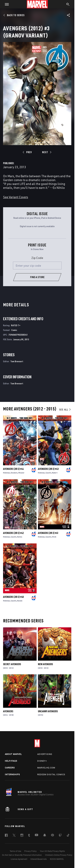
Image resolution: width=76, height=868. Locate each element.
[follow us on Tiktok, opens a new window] (68, 836)
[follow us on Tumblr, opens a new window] (29, 836)
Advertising (45, 754)
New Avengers (45, 664)
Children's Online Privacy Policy (59, 855)
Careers (10, 768)
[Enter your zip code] (37, 266)
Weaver (21, 473)
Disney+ (42, 761)
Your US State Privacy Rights (52, 851)
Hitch (54, 537)
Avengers (8, 711)
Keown (20, 601)
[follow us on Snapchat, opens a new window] (45, 836)
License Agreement (19, 859)
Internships (12, 774)
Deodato (14, 473)
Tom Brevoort (17, 361)
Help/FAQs (11, 761)
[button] (6, 4)
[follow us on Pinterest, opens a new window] (53, 835)
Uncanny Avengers (48, 711)
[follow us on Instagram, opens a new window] (22, 836)
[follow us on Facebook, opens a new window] (6, 836)
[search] (68, 5)
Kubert (55, 473)
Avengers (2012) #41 (48, 533)
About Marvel (13, 754)
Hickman (6, 473)
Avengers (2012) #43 (48, 469)
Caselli (48, 473)
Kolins (20, 537)
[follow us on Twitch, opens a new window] (60, 836)
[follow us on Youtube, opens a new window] (37, 835)
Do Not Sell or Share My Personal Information (22, 855)
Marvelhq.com (46, 768)
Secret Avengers (12, 664)
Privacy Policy (30, 851)
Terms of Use (15, 851)
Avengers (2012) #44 (13, 469)
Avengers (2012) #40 (13, 597)
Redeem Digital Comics (51, 774)
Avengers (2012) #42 (13, 533)
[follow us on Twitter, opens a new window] (14, 836)
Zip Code (37, 258)
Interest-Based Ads (39, 859)
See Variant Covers (16, 197)
